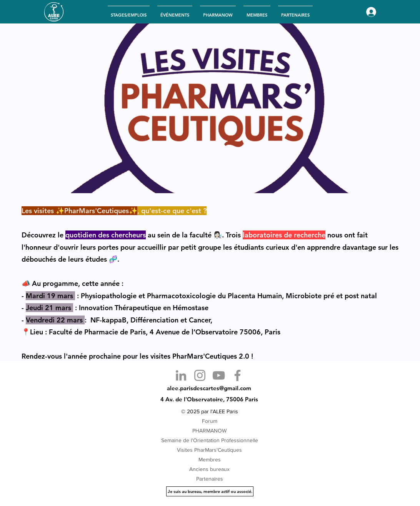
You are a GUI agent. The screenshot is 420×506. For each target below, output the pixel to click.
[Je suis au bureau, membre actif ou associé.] (210, 491)
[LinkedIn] (181, 375)
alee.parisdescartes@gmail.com (209, 388)
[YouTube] (219, 375)
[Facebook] (237, 375)
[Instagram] (200, 375)
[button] (175, 12)
